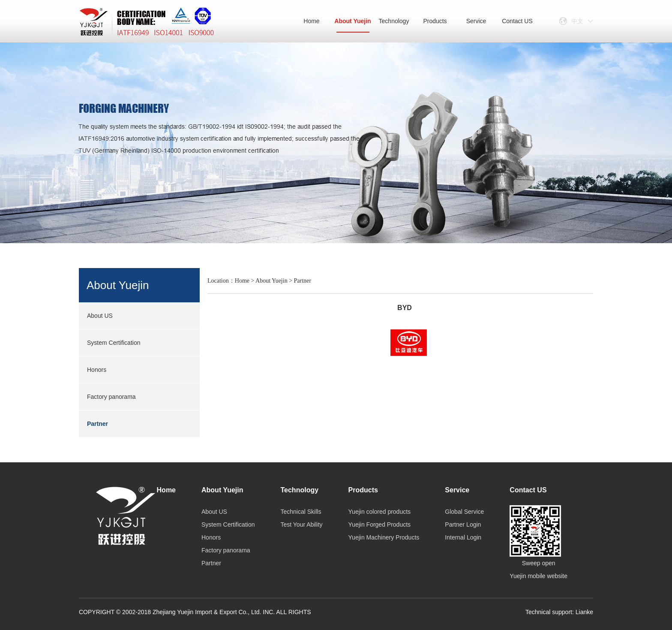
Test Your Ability (301, 524)
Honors (97, 370)
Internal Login (463, 537)
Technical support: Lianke (559, 612)
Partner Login (463, 524)
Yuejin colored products (380, 512)
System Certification (114, 343)
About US (100, 316)
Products (435, 21)
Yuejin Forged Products (380, 524)
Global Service (464, 512)
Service (476, 21)
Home (311, 21)
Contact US (517, 21)
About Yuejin (352, 25)
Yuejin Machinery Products (384, 537)
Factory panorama (111, 397)
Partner (97, 424)
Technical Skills (301, 512)
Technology (394, 21)
